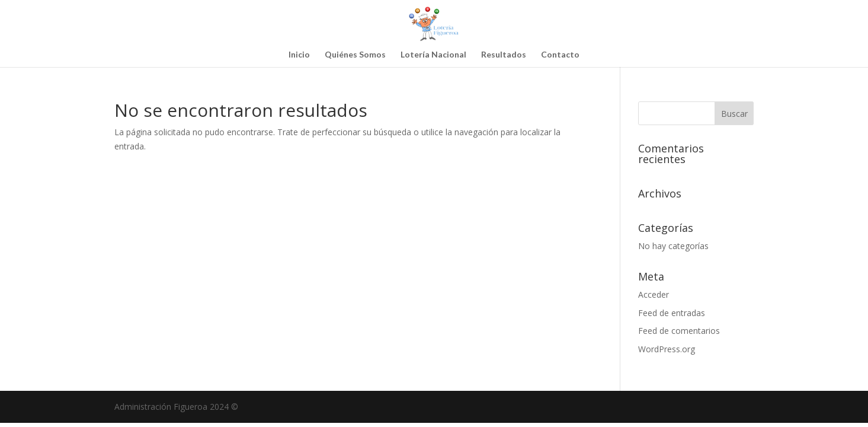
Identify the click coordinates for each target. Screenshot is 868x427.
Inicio (299, 55)
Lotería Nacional (433, 55)
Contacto (560, 55)
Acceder (654, 294)
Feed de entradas (672, 313)
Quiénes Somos (355, 55)
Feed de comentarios (679, 331)
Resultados (504, 55)
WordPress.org (667, 349)
